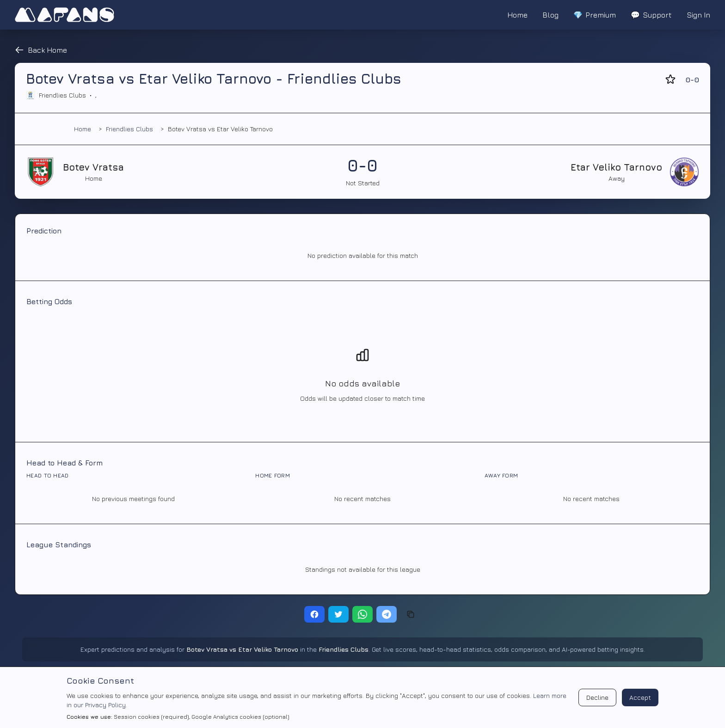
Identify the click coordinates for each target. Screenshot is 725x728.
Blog (550, 15)
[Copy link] (411, 614)
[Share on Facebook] (314, 614)
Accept (640, 697)
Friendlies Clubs (129, 129)
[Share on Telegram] (387, 614)
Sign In (698, 15)
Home (517, 15)
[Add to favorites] (670, 80)
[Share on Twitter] (338, 614)
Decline (597, 697)
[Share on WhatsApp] (362, 614)
